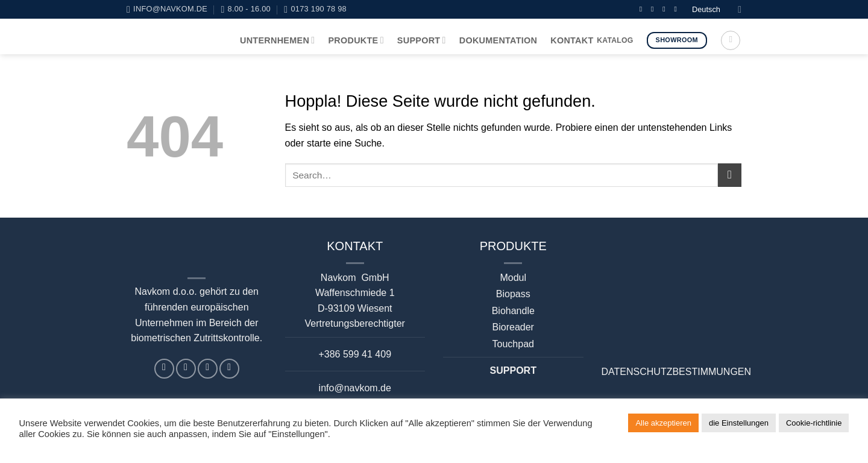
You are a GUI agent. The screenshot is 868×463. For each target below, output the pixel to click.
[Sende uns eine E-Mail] (655, 9)
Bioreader (513, 327)
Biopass (513, 294)
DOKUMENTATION (498, 40)
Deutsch (717, 9)
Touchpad (513, 344)
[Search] (731, 40)
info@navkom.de (355, 388)
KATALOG (615, 40)
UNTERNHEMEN (277, 40)
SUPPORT (422, 40)
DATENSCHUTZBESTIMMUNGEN (677, 372)
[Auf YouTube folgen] (678, 9)
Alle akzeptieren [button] (663, 423)
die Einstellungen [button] (739, 423)
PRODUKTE (356, 40)
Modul (513, 278)
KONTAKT (572, 40)
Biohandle (513, 311)
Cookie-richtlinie (814, 423)
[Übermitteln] (730, 175)
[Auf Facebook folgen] (643, 9)
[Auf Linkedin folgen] (666, 9)
